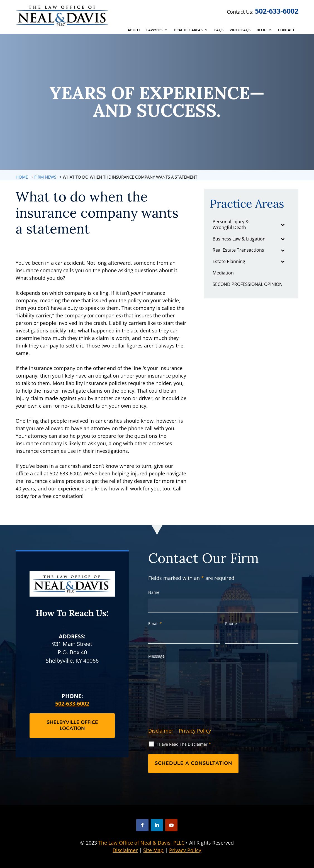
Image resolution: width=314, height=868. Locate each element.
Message (156, 656)
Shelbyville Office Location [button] (72, 725)
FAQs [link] (219, 30)
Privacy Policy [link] (185, 850)
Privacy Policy (195, 731)
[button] (142, 825)
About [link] (134, 30)
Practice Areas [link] (188, 30)
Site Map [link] (153, 850)
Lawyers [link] (154, 30)
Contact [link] (286, 30)
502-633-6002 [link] (277, 11)
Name (154, 592)
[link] (63, 16)
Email (155, 623)
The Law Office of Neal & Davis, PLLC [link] (141, 843)
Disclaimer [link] (125, 850)
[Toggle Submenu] (283, 225)
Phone (231, 623)
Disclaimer (161, 731)
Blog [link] (261, 30)
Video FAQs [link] (240, 30)
